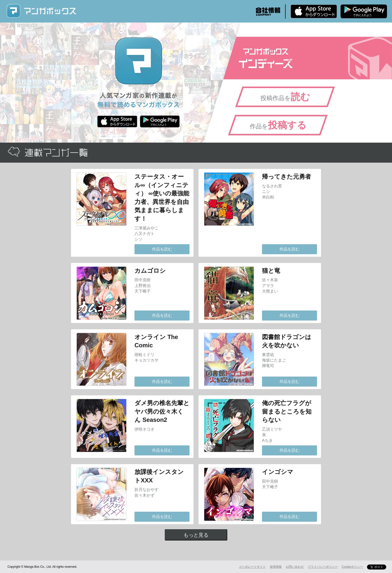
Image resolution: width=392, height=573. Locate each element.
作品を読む (162, 249)
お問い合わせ (295, 567)
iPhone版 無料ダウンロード (314, 11)
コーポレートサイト (252, 567)
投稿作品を (285, 97)
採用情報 (276, 567)
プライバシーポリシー (323, 567)
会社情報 (268, 12)
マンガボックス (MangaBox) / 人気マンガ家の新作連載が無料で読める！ (41, 11)
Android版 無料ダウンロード (364, 11)
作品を (278, 125)
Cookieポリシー (352, 567)
